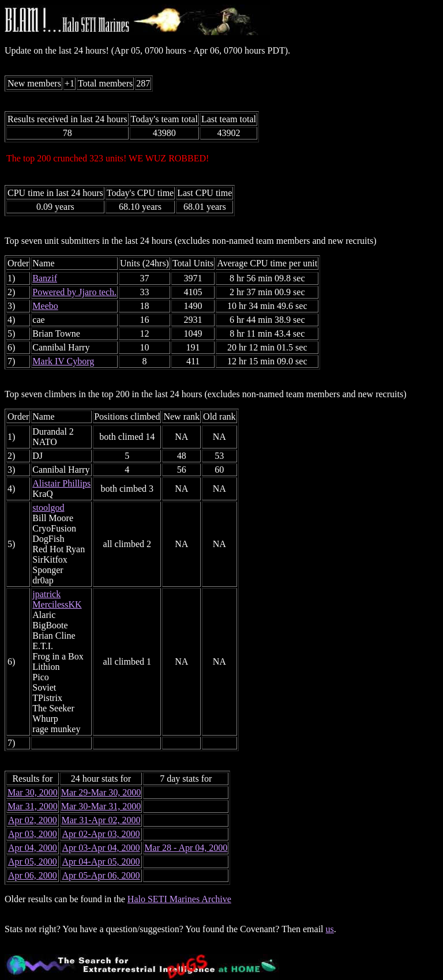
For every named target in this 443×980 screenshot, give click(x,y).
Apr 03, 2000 (33, 834)
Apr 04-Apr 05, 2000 (101, 862)
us (330, 929)
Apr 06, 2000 (33, 875)
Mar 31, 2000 (33, 806)
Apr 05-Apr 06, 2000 (101, 875)
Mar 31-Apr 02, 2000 (101, 820)
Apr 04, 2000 (33, 848)
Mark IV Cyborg (63, 361)
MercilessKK (57, 604)
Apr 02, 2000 (33, 820)
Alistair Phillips (61, 483)
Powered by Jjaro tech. (74, 292)
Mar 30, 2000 (33, 792)
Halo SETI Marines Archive (179, 899)
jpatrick (46, 594)
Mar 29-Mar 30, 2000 (101, 792)
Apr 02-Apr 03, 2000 (101, 834)
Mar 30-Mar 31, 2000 (101, 806)
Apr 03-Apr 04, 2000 (101, 848)
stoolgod (48, 508)
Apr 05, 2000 (33, 862)
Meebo (45, 306)
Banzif (45, 278)
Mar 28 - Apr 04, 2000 (186, 848)
